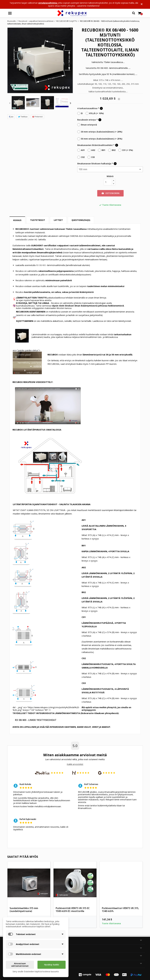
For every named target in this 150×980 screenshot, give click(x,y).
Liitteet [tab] (58, 220)
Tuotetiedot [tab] (38, 220)
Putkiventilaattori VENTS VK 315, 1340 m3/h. (120, 910)
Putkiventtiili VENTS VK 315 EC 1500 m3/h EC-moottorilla (73, 910)
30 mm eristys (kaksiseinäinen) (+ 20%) (102, 132)
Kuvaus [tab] (17, 220)
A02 (93, 150)
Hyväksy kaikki (52, 965)
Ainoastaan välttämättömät (20, 965)
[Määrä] (108, 182)
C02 (83, 157)
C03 (93, 157)
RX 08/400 (41, 265)
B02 (114, 150)
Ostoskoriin (110, 193)
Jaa (11, 117)
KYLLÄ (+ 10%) (97, 113)
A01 (83, 150)
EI (82, 113)
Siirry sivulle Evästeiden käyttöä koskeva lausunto (36, 971)
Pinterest (37, 117)
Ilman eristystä (89, 125)
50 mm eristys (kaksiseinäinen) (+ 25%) (102, 139)
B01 (103, 150)
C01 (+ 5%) (127, 150)
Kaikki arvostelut (75, 764)
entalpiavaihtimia (48, 3)
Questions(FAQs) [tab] (81, 220)
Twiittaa (23, 117)
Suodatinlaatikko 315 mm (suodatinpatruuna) (24, 910)
